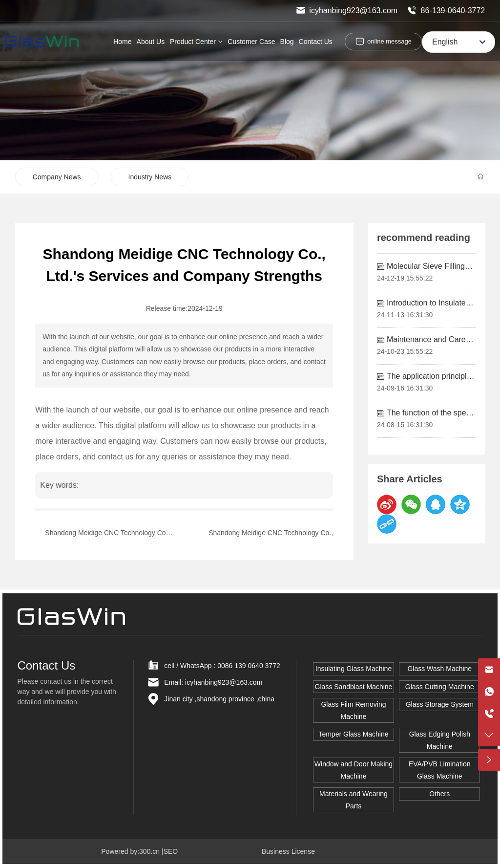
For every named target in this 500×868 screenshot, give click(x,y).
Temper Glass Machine (353, 734)
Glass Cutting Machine (440, 687)
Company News (57, 177)
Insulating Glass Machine (354, 669)
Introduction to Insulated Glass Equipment (428, 307)
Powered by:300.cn (130, 851)
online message (389, 41)
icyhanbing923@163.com (347, 11)
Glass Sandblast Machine (354, 687)
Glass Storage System (440, 704)
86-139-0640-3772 (446, 11)
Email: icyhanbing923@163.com (213, 682)
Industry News (150, 177)
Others (439, 794)
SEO (171, 851)
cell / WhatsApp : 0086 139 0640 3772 (222, 666)
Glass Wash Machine (439, 669)
